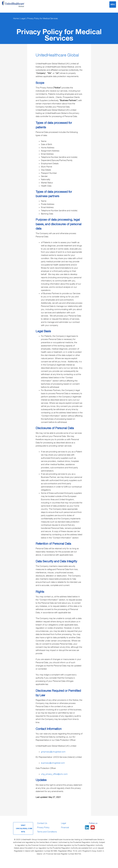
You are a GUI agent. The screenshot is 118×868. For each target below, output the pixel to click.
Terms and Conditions (47, 832)
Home (16, 18)
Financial (65, 827)
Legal (23, 18)
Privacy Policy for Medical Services (42, 18)
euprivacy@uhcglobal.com (53, 763)
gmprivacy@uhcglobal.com (53, 752)
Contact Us (42, 823)
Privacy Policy (43, 827)
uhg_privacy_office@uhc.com (54, 774)
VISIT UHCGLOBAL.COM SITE (24, 828)
